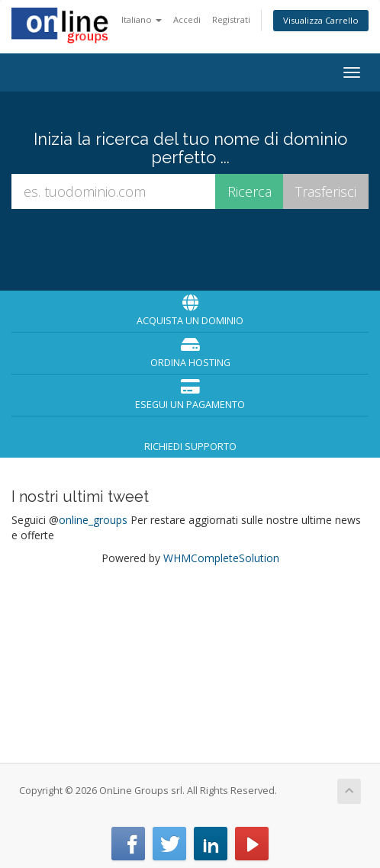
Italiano (142, 19)
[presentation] (192, 248)
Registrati (231, 19)
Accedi (187, 19)
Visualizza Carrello (321, 20)
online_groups (93, 520)
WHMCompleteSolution (221, 558)
